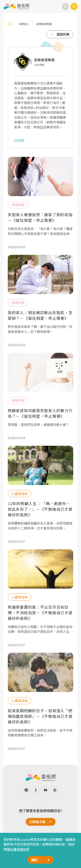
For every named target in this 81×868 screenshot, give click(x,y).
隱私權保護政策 (18, 849)
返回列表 (63, 34)
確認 (34, 860)
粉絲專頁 (19, 140)
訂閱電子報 (37, 822)
